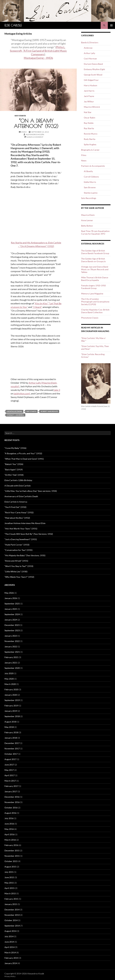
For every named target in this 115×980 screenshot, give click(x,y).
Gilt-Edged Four (91, 80)
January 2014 (11, 963)
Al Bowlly (88, 171)
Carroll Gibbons (91, 177)
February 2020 (11, 689)
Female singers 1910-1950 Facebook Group (93, 287)
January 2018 (11, 738)
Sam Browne (90, 187)
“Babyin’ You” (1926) (14, 464)
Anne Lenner (87, 220)
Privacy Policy (10, 976)
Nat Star (88, 112)
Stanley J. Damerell (16, 415)
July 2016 (9, 818)
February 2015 (11, 899)
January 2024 (11, 620)
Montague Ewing (15, 411)
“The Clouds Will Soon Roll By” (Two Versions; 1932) (29, 534)
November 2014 (12, 915)
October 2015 (11, 861)
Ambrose (88, 48)
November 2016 (12, 802)
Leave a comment (35, 137)
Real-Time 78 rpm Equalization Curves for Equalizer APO (95, 232)
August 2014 (10, 931)
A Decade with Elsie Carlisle (18, 486)
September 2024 (12, 614)
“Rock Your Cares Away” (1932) (19, 512)
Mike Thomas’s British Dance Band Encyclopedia (95, 279)
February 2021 (11, 657)
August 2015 (10, 867)
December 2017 (12, 743)
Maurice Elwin (88, 215)
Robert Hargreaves (49, 411)
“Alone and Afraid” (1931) (16, 561)
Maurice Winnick (92, 107)
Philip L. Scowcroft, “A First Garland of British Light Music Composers (38, 51)
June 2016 (9, 824)
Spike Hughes (90, 144)
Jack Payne (89, 96)
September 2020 (12, 668)
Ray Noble (89, 123)
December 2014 (12, 910)
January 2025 (11, 609)
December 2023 (12, 625)
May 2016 (9, 829)
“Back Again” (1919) (14, 469)
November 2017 (12, 748)
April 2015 (10, 888)
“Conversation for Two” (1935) (18, 550)
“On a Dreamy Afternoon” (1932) (36, 123)
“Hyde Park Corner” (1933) (17, 545)
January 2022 (11, 646)
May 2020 (9, 679)
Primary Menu (111, 25)
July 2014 (9, 936)
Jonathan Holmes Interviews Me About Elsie (25, 523)
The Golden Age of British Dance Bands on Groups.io (93, 260)
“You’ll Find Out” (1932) (15, 507)
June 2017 (9, 765)
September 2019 (12, 700)
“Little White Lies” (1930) (16, 571)
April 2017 (10, 775)
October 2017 (11, 754)
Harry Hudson (91, 85)
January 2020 (11, 695)
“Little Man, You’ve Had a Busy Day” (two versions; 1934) (31, 491)
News (84, 161)
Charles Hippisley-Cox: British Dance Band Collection (95, 311)
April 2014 (10, 947)
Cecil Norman (90, 59)
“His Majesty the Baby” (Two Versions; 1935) (25, 555)
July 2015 (9, 872)
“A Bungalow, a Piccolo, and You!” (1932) (23, 453)
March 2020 (10, 684)
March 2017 (10, 781)
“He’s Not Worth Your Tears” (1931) (21, 529)
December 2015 (12, 850)
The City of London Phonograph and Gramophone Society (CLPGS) (95, 302)
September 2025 (12, 604)
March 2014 (10, 952)
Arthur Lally (89, 53)
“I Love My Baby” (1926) (15, 448)
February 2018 (11, 732)
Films (84, 155)
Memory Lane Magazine (92, 294)
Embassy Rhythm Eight (94, 69)
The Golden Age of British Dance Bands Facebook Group (95, 252)
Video (24, 132)
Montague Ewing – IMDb (38, 58)
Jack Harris (89, 91)
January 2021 (11, 663)
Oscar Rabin (90, 118)
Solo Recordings (89, 198)
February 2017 (11, 786)
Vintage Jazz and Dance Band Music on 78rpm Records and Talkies (95, 269)
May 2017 (9, 770)
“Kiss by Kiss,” (42, 303)
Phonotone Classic (90, 318)
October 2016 (11, 808)
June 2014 (9, 942)
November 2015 (12, 856)
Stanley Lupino (91, 193)
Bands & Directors (90, 42)
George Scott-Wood (93, 75)
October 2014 (11, 920)
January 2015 (11, 904)
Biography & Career (90, 150)
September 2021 (12, 652)
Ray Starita (20, 116)
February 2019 (11, 706)
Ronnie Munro (91, 134)
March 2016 (10, 840)
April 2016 (10, 834)
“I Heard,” (37, 307)
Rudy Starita (90, 139)
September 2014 (12, 926)
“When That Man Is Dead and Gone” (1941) (24, 459)
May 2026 (9, 593)
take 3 (57, 390)
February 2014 (11, 958)
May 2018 (9, 727)
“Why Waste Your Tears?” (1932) (19, 577)
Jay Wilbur (89, 101)
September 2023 (12, 630)
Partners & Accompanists (93, 166)
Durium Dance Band (93, 64)
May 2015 (9, 883)
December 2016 (12, 797)
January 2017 (11, 791)
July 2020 (9, 673)
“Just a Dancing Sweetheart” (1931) (21, 539)
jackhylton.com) (22, 393)
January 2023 (11, 636)
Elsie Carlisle (13, 25)
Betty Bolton (87, 226)
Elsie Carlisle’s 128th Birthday (18, 480)
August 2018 (10, 722)
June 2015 (9, 877)
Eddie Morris (90, 182)
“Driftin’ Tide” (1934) (14, 475)
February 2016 (11, 845)
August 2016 (10, 813)
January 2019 (11, 711)
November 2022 (12, 641)
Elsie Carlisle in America (16, 502)
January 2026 (11, 598)
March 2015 (10, 893)
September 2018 (12, 716)
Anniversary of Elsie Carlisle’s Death (21, 496)
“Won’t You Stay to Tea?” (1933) (19, 566)
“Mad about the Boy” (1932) (17, 518)
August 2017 (10, 759)
